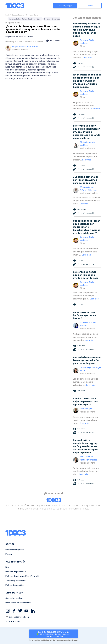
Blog (7, 567)
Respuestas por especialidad (18, 603)
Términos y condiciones (16, 581)
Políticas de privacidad (16, 572)
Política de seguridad (15, 585)
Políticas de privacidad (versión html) (22, 576)
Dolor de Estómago (52, 19)
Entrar (90, 6)
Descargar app (65, 6)
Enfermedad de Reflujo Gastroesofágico (25, 19)
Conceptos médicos (14, 598)
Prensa (9, 554)
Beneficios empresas (15, 550)
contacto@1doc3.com (17, 617)
